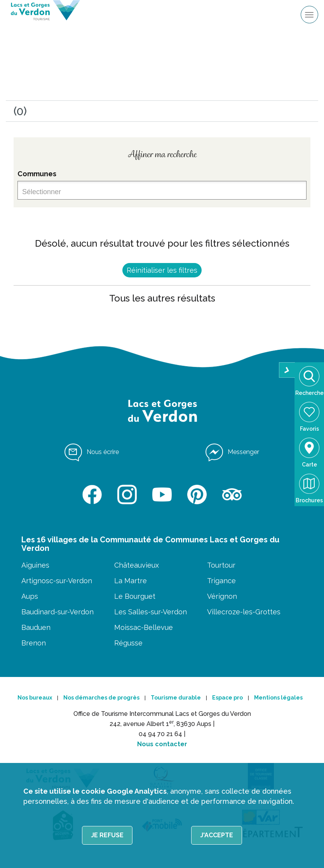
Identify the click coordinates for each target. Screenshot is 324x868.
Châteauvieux (137, 565)
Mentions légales (278, 698)
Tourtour (221, 565)
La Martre (131, 581)
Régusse (128, 643)
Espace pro (227, 698)
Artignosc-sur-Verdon (57, 581)
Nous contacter (162, 744)
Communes (37, 174)
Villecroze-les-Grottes (244, 612)
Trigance (221, 581)
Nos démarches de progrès (101, 698)
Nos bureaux (35, 698)
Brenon (34, 643)
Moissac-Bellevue (144, 627)
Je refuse (107, 835)
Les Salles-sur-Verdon (151, 612)
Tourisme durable (176, 698)
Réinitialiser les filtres (162, 270)
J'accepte (217, 835)
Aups (30, 596)
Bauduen (36, 627)
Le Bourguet (135, 596)
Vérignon (222, 596)
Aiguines (35, 565)
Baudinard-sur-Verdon (57, 612)
